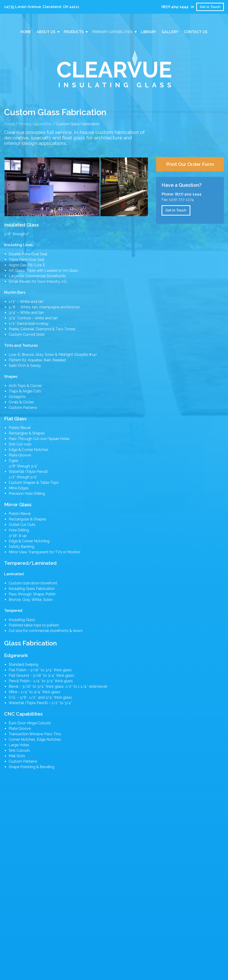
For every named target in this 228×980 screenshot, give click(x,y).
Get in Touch (210, 7)
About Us (46, 32)
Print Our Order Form (190, 164)
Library (148, 32)
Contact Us (196, 32)
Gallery (170, 32)
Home (26, 32)
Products (74, 32)
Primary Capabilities (112, 32)
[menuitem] (26, 32)
